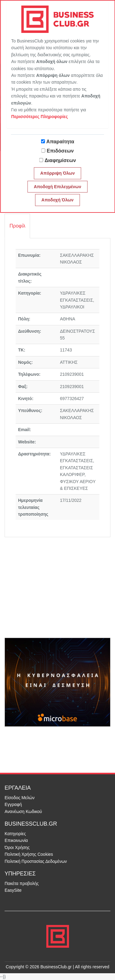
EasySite (13, 890)
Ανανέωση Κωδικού (23, 811)
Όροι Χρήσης (17, 847)
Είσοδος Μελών (20, 798)
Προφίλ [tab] (17, 226)
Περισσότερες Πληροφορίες (40, 117)
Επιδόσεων (60, 151)
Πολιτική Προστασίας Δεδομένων (36, 861)
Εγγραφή (13, 804)
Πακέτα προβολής (22, 883)
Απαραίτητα (60, 142)
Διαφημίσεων (60, 160)
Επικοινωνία (16, 840)
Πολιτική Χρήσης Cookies (29, 854)
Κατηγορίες (15, 834)
